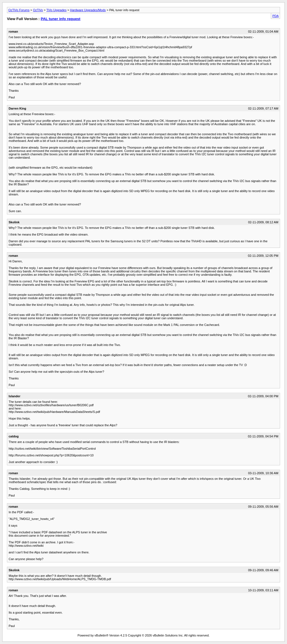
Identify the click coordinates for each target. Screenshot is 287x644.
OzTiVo (38, 10)
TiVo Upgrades (57, 10)
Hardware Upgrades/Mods (88, 10)
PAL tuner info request (60, 19)
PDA (275, 16)
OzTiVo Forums (19, 10)
